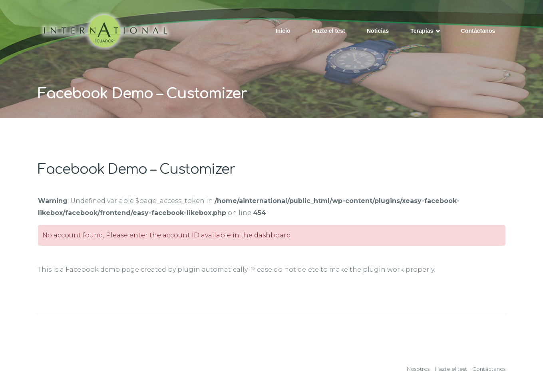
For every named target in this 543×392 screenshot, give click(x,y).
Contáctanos (478, 31)
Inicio (283, 31)
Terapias (425, 32)
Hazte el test (329, 31)
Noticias (378, 31)
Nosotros (418, 369)
